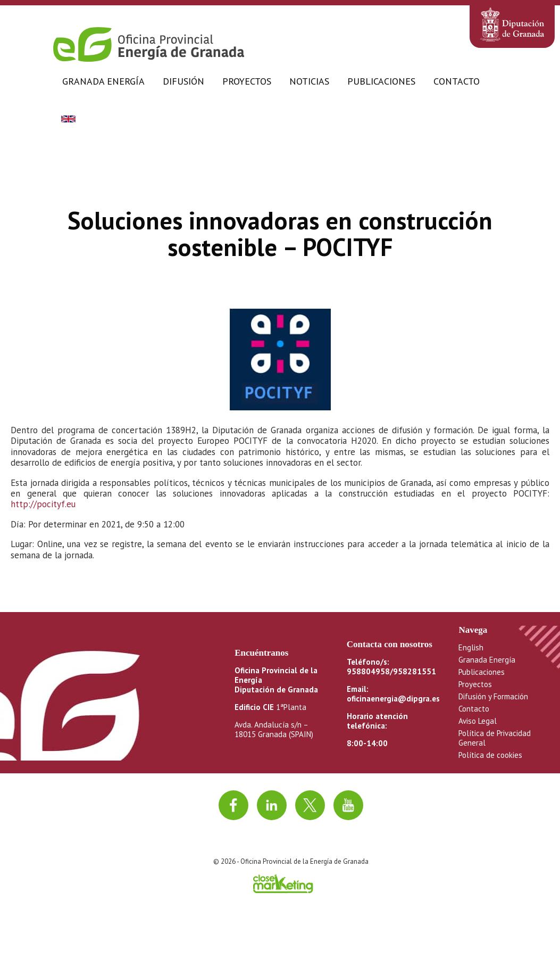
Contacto (457, 81)
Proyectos (247, 81)
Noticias (309, 81)
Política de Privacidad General (495, 738)
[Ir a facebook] (233, 805)
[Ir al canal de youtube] (348, 805)
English (471, 647)
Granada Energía (103, 81)
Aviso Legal (478, 721)
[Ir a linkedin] (272, 805)
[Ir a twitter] (310, 805)
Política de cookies (490, 755)
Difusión (183, 81)
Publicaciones (381, 81)
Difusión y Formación (493, 696)
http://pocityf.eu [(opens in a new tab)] (43, 504)
